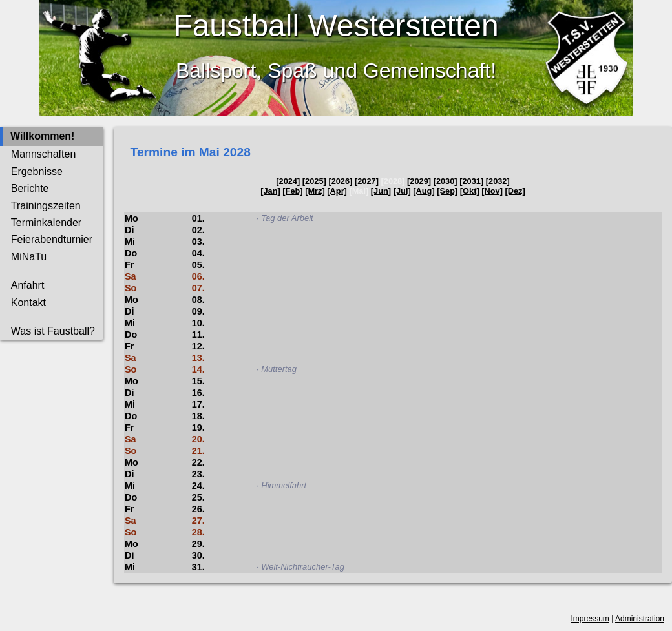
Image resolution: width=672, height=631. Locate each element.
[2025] (314, 181)
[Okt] (470, 191)
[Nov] (492, 191)
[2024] (288, 181)
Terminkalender (46, 222)
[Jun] (381, 191)
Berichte (30, 188)
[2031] (471, 181)
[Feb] (292, 191)
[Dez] (515, 191)
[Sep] (447, 191)
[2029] (419, 181)
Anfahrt (28, 285)
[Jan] (270, 191)
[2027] (367, 181)
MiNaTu (29, 257)
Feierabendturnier (52, 239)
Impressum (590, 619)
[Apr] (337, 191)
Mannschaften (44, 154)
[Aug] (424, 191)
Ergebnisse (37, 171)
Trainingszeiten (46, 206)
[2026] (340, 181)
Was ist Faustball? (53, 331)
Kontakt (28, 303)
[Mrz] (315, 191)
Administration (640, 619)
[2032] (498, 181)
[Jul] (402, 191)
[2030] (446, 181)
